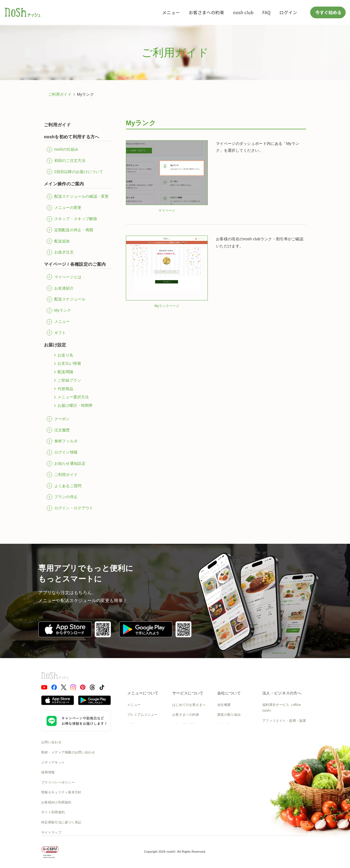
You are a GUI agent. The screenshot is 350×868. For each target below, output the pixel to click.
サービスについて (188, 693)
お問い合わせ (51, 742)
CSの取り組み (228, 735)
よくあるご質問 (64, 486)
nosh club (243, 12)
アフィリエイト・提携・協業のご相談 (284, 724)
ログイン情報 (62, 452)
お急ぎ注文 (60, 252)
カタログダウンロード (189, 765)
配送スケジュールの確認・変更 (78, 197)
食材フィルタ (62, 441)
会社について (229, 693)
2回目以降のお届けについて (75, 172)
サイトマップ (51, 832)
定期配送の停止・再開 (70, 230)
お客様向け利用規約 (56, 802)
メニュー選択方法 (70, 397)
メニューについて (143, 693)
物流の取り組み (229, 725)
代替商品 (63, 389)
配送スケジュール (66, 299)
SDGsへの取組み (230, 745)
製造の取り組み (229, 715)
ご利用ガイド (60, 94)
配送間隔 (63, 372)
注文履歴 (58, 430)
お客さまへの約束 (206, 12)
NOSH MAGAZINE (232, 755)
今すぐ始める (328, 12)
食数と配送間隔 (184, 725)
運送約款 (224, 765)
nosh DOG (225, 775)
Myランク (59, 311)
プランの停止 (62, 497)
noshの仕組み (63, 150)
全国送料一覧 (182, 755)
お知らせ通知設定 (66, 464)
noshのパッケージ (141, 755)
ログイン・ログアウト (70, 508)
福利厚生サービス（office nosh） (282, 708)
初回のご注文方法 (66, 161)
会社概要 (224, 705)
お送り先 (63, 355)
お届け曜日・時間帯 (72, 406)
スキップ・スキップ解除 (72, 219)
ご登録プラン (67, 380)
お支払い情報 (67, 364)
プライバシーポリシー (58, 782)
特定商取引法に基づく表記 (61, 822)
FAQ (266, 12)
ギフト (56, 333)
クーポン (58, 419)
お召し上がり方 (139, 735)
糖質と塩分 (136, 725)
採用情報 (48, 772)
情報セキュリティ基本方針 (61, 792)
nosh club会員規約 (186, 775)
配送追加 (58, 241)
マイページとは (64, 277)
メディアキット (53, 762)
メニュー (171, 12)
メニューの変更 (64, 208)
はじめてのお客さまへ (189, 705)
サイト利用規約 (53, 812)
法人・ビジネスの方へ (282, 693)
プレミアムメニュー (142, 715)
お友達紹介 (60, 288)
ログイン (288, 12)
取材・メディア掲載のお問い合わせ (68, 752)
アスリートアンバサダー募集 (284, 737)
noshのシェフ (138, 745)
